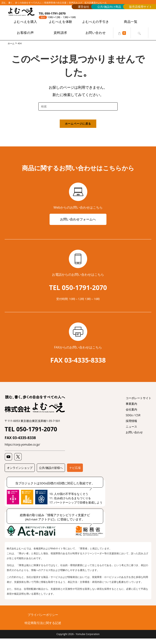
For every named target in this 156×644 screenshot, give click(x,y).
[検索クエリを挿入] (78, 107)
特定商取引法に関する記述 (43, 628)
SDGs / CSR (133, 421)
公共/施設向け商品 (109, 7)
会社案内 (131, 415)
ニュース (131, 432)
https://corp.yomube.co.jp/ (22, 450)
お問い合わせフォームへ (78, 224)
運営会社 (83, 7)
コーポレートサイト (139, 403)
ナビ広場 (75, 473)
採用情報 (131, 426)
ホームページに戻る (78, 128)
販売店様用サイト (141, 7)
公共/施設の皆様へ (51, 473)
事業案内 (131, 409)
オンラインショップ (20, 473)
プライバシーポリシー (43, 620)
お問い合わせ (134, 438)
